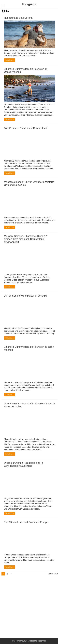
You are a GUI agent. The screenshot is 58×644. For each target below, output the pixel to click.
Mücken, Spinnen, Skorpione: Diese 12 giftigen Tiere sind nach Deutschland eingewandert (25, 239)
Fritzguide (29, 4)
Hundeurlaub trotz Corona (18, 18)
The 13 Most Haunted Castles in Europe (26, 522)
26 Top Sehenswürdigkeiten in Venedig (25, 296)
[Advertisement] (19, 603)
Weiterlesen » (9, 60)
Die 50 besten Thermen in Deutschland (25, 128)
